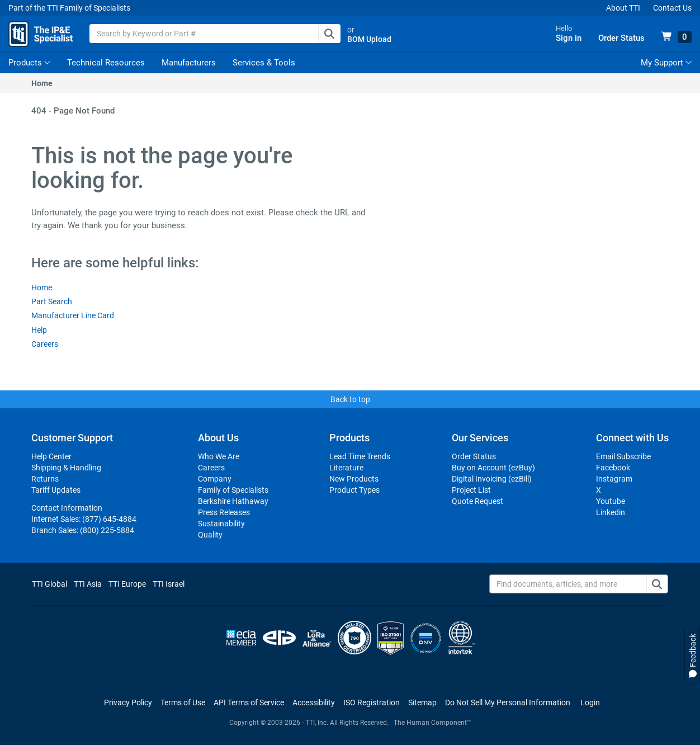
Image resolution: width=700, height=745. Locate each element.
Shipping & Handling (66, 468)
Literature (346, 468)
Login (590, 702)
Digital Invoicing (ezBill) (492, 479)
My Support (666, 63)
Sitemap (422, 702)
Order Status (474, 456)
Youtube (611, 501)
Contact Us (672, 8)
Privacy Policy (128, 702)
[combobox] (215, 34)
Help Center (51, 456)
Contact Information (67, 508)
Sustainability (221, 524)
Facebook (613, 468)
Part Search (52, 301)
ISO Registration (372, 702)
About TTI (623, 8)
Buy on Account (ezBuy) (493, 468)
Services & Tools (264, 63)
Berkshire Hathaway (233, 501)
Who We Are (219, 456)
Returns (45, 479)
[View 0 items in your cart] (677, 37)
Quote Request (477, 501)
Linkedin (611, 512)
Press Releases (224, 512)
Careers (45, 344)
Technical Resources (106, 63)
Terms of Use (183, 702)
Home (42, 83)
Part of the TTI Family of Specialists (69, 8)
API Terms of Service (249, 702)
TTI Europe (127, 584)
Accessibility (314, 702)
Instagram (614, 479)
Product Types (354, 490)
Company (215, 479)
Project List (471, 490)
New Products (354, 479)
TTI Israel (169, 584)
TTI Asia (88, 584)
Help (39, 330)
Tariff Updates (56, 490)
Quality (210, 535)
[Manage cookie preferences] (508, 702)
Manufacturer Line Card (73, 315)
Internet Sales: (84, 519)
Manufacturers (189, 63)
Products (25, 63)
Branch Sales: (83, 530)
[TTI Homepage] (41, 34)
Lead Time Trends (360, 456)
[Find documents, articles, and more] (579, 584)
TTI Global (49, 584)
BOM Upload (369, 39)
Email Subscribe (623, 456)
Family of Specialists (233, 490)
